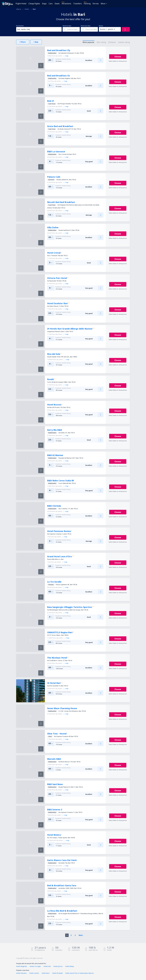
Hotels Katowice (21, 973)
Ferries (96, 4)
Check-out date (86, 26)
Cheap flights (34, 4)
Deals (57, 4)
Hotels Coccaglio (35, 966)
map (66, 56)
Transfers (77, 4)
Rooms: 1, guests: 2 (107, 29)
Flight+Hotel (21, 4)
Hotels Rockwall (57, 973)
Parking (87, 4)
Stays (44, 4)
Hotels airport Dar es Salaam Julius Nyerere (80, 973)
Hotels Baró (46, 973)
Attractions (66, 4)
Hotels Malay (70, 966)
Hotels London (34, 973)
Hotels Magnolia (22, 966)
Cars (51, 4)
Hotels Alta (47, 966)
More (103, 4)
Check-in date (67, 26)
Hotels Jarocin (58, 966)
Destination (20, 26)
